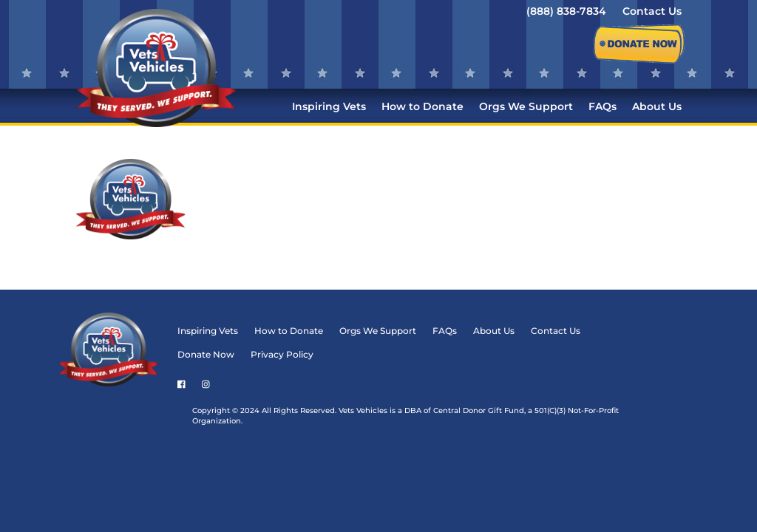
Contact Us (652, 12)
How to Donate (422, 107)
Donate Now (260, 192)
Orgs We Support (526, 107)
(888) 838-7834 (566, 12)
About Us (657, 107)
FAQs (602, 107)
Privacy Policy (336, 192)
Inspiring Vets (329, 107)
